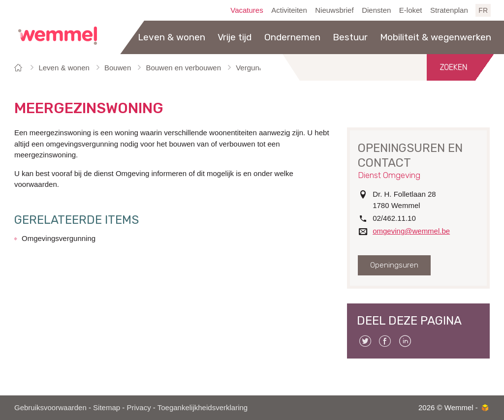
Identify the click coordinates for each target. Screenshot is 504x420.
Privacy (139, 407)
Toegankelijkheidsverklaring (203, 407)
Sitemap (107, 407)
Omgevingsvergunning (59, 238)
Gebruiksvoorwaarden (50, 407)
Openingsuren (394, 265)
